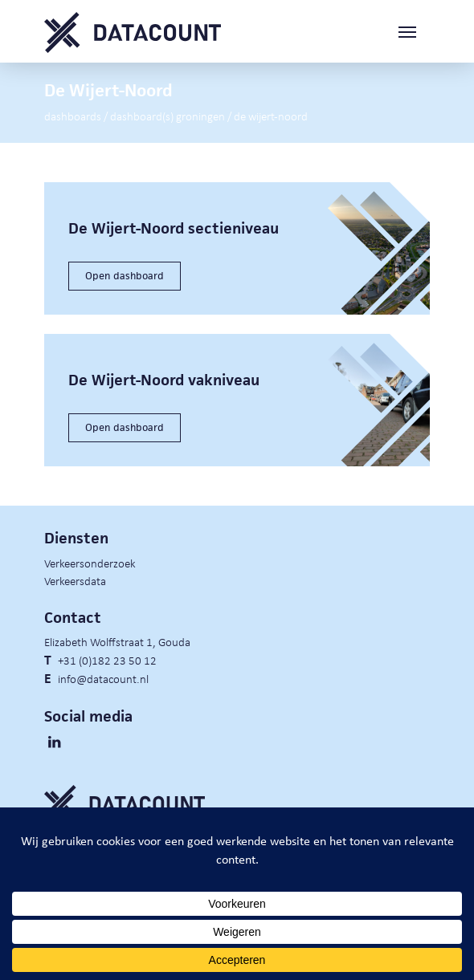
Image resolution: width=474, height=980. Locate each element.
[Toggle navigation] (414, 33)
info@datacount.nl (103, 678)
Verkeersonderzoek (90, 563)
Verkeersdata (75, 580)
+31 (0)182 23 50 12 (107, 660)
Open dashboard (125, 276)
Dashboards (73, 116)
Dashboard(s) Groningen (168, 116)
